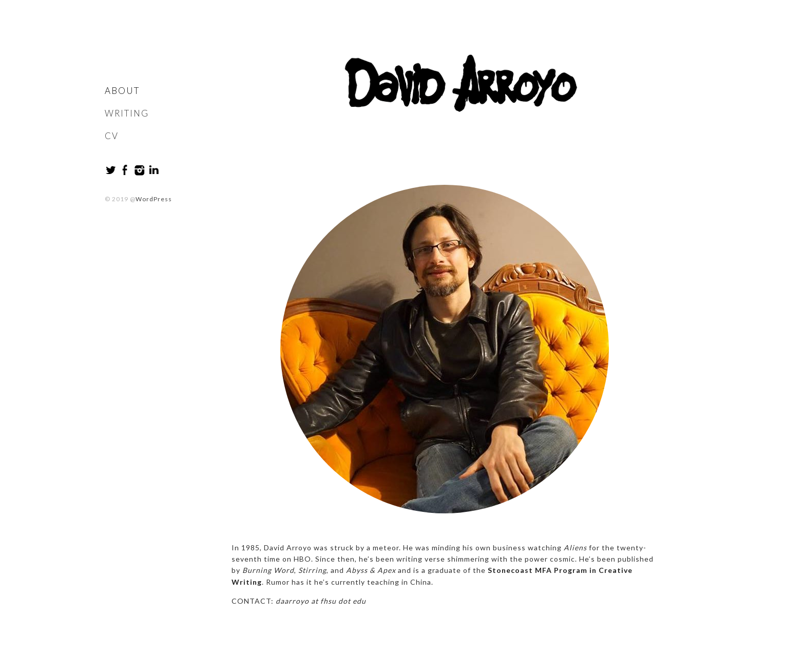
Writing (127, 113)
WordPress (154, 199)
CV (112, 136)
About (122, 91)
